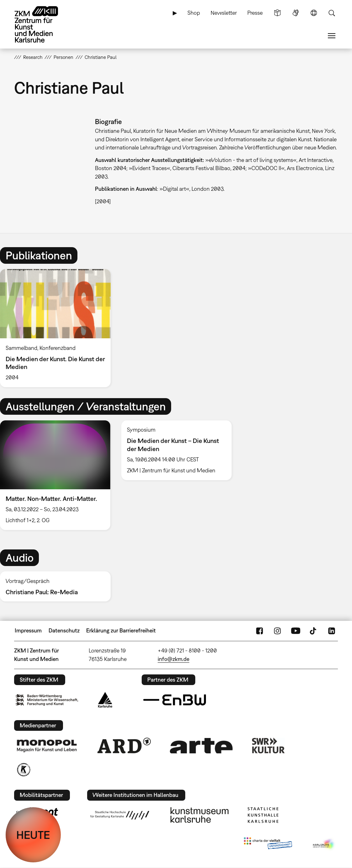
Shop (194, 13)
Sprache (314, 13)
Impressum (28, 630)
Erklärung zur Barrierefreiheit (121, 630)
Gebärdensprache (296, 13)
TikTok (314, 631)
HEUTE (33, 835)
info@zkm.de (173, 659)
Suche (332, 13)
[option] (58, 328)
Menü (332, 36)
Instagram (277, 631)
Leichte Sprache (277, 13)
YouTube (296, 631)
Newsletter (224, 13)
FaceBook (260, 631)
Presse (255, 13)
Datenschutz (64, 630)
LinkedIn (332, 631)
